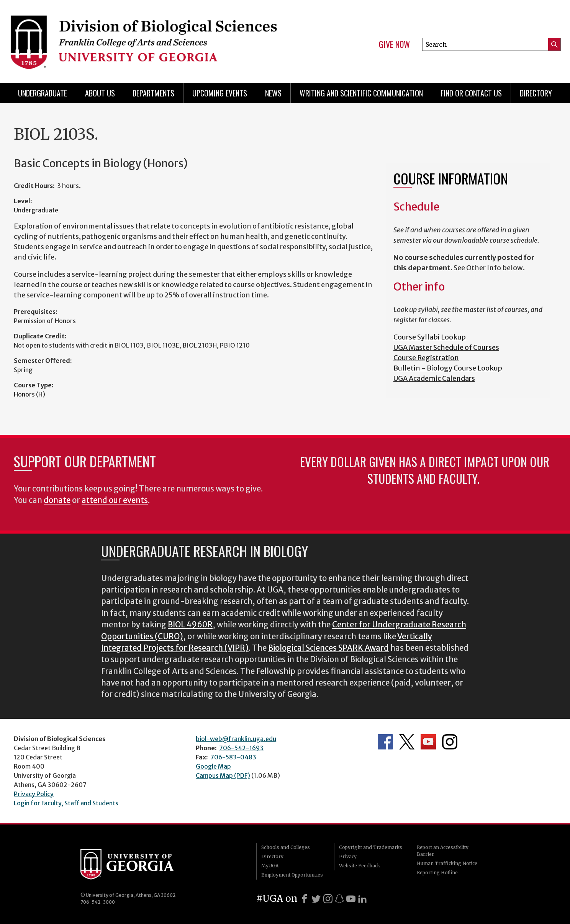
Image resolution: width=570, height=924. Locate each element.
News (273, 93)
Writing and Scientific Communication (361, 93)
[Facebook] (305, 899)
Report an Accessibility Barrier (443, 851)
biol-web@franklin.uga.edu (236, 739)
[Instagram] (328, 899)
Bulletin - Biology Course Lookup (448, 368)
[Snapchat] (339, 899)
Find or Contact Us (471, 93)
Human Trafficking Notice (447, 863)
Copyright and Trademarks (371, 847)
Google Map (213, 766)
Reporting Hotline (437, 873)
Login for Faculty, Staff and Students (66, 803)
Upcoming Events (220, 93)
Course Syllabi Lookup (430, 337)
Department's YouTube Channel (428, 742)
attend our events (115, 500)
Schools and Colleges (286, 847)
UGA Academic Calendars (434, 378)
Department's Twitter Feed (407, 742)
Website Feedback (360, 866)
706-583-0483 (233, 757)
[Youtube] (351, 899)
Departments (153, 93)
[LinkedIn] (362, 899)
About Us (100, 93)
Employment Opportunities (292, 875)
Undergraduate (43, 93)
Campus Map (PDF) (223, 775)
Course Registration (426, 358)
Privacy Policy (34, 794)
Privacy (348, 856)
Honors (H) (29, 394)
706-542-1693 (241, 748)
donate (57, 500)
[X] (316, 899)
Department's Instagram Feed (450, 742)
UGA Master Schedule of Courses (446, 347)
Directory (536, 93)
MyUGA (270, 866)
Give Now (394, 44)
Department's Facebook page (385, 742)
